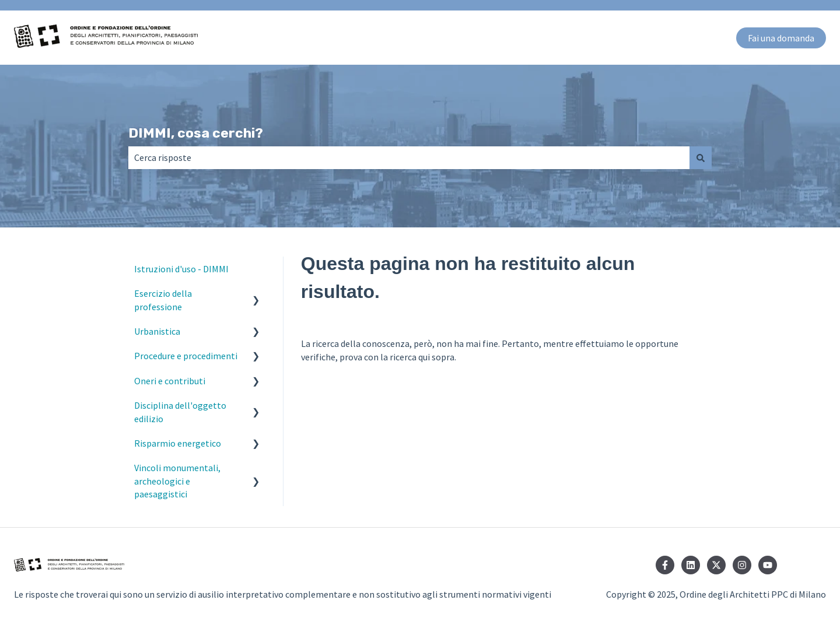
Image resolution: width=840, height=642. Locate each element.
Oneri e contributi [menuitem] (170, 381)
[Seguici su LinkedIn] (691, 565)
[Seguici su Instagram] (742, 565)
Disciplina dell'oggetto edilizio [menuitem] (180, 412)
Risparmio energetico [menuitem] (178, 443)
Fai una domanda (781, 38)
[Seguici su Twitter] (716, 565)
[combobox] (409, 157)
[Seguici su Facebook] (665, 565)
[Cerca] (701, 157)
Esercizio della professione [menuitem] (163, 300)
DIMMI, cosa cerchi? (196, 133)
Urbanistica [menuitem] (157, 331)
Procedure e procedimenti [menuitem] (186, 356)
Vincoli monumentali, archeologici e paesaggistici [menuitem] (177, 481)
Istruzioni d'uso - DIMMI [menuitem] (181, 269)
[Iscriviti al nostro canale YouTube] (768, 565)
